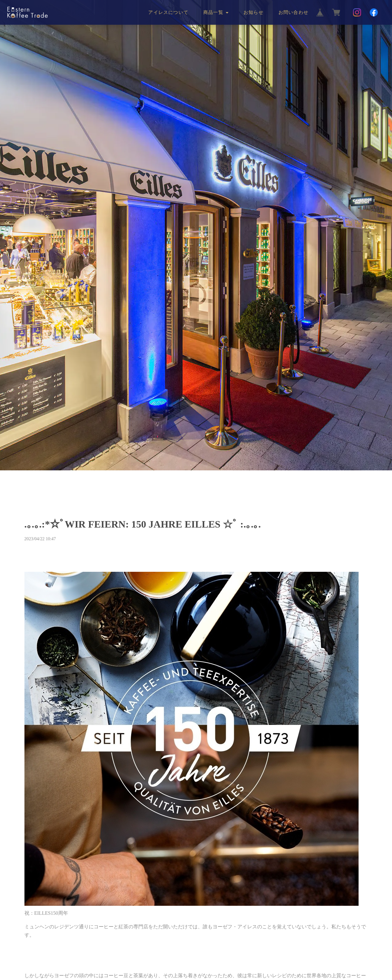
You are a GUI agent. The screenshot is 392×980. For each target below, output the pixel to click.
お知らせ (254, 12)
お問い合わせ (293, 12)
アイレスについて (168, 12)
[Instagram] (357, 12)
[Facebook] (374, 12)
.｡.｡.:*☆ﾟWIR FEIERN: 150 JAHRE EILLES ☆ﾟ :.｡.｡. (143, 524)
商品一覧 (213, 12)
